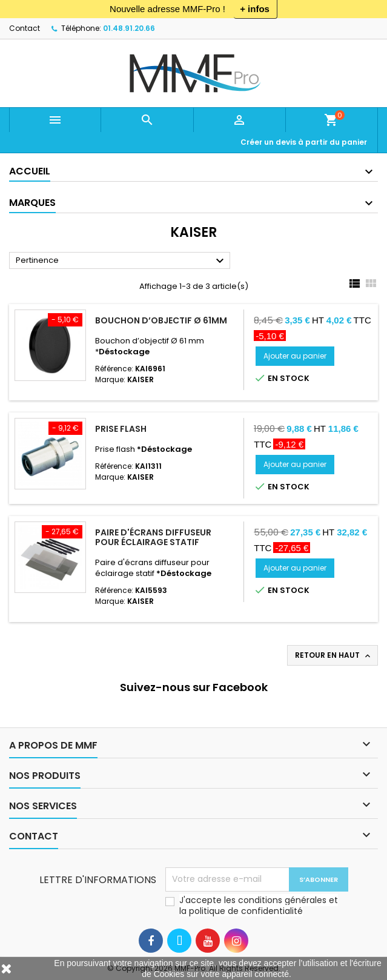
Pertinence (121, 261)
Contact (25, 28)
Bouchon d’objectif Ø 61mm (161, 320)
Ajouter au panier (295, 356)
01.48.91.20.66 (129, 28)
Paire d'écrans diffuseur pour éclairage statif (153, 537)
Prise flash (121, 429)
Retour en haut (334, 655)
